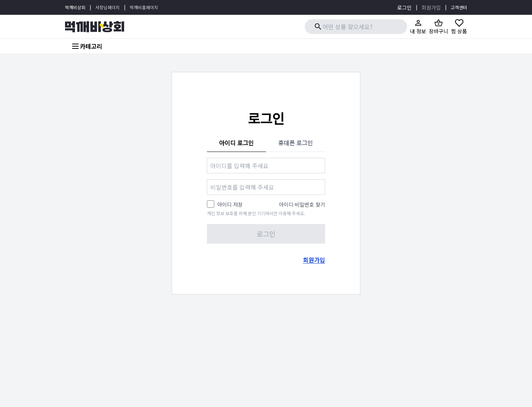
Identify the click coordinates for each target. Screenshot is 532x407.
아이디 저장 (230, 204)
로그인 (404, 7)
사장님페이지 (108, 7)
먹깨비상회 (75, 7)
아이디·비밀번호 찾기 (302, 204)
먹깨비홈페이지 (144, 7)
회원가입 (431, 7)
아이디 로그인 (236, 143)
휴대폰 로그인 (296, 143)
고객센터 (459, 7)
